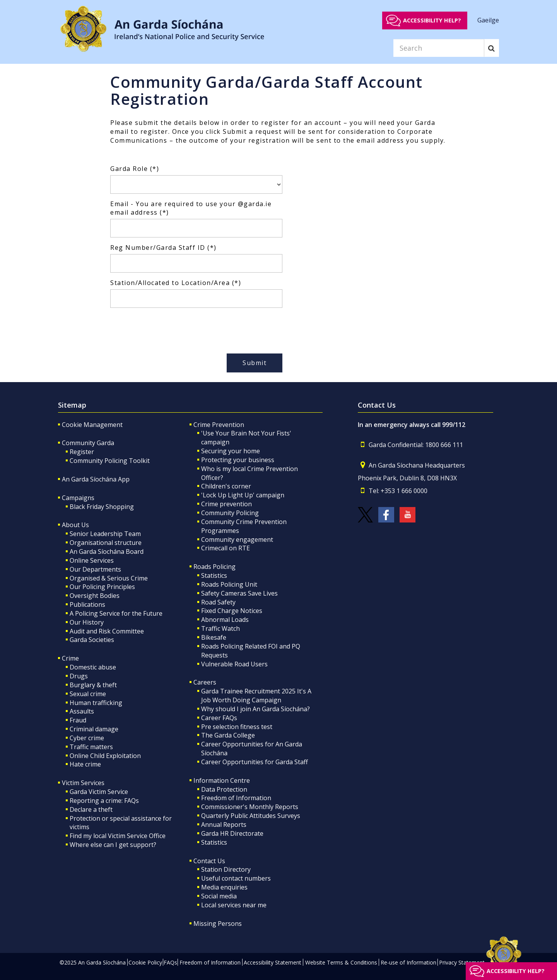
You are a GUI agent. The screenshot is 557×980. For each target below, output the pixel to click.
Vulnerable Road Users (234, 664)
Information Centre (222, 780)
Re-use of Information (408, 962)
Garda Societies (92, 640)
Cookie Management (92, 425)
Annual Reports (224, 825)
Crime (70, 658)
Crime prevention (226, 504)
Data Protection (224, 789)
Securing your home (231, 451)
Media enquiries (224, 887)
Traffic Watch (220, 628)
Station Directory (226, 869)
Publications (87, 604)
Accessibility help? (432, 20)
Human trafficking (96, 703)
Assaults (82, 711)
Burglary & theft (93, 685)
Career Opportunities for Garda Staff (255, 762)
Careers (205, 682)
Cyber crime (87, 738)
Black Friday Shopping (102, 507)
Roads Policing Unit (229, 584)
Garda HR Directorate (232, 833)
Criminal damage (94, 729)
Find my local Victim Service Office (118, 836)
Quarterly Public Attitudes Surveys (251, 816)
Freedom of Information (236, 798)
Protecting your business (238, 460)
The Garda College (228, 735)
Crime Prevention (219, 425)
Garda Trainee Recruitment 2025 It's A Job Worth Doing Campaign (256, 696)
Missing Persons (218, 924)
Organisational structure (106, 543)
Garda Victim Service (99, 792)
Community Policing (230, 513)
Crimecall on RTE (226, 548)
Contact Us (209, 861)
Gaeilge (488, 20)
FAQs (170, 962)
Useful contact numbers (236, 878)
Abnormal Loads (225, 620)
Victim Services (83, 783)
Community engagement (237, 540)
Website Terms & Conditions (341, 962)
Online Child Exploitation (105, 756)
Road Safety (218, 602)
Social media (219, 896)
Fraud (78, 720)
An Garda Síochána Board (107, 551)
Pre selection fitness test (237, 727)
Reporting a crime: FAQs (104, 801)
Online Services (92, 560)
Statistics (214, 575)
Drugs (79, 676)
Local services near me (234, 905)
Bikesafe (214, 637)
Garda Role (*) (135, 169)
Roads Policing (214, 567)
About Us (75, 525)
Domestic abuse (93, 667)
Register (82, 452)
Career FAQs (219, 718)
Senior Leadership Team (105, 534)
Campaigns (78, 498)
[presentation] (169, 329)
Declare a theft (91, 809)
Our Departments (95, 569)
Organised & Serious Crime (109, 578)
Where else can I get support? (113, 845)
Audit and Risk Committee (107, 631)
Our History (87, 622)
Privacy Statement (462, 962)
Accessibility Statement (273, 962)
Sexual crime (88, 694)
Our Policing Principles (102, 587)
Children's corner (226, 486)
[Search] (439, 48)
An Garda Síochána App (96, 479)
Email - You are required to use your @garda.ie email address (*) (191, 208)
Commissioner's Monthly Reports (250, 807)
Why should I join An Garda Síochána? (255, 709)
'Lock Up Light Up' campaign (243, 495)
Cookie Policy (145, 962)
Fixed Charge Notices (232, 611)
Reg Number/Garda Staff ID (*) (163, 248)
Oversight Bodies (95, 596)
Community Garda (88, 443)
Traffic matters (91, 747)
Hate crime (85, 764)
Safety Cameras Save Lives (239, 593)
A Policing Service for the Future (116, 613)
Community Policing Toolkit (110, 461)
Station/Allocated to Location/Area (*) (176, 283)
